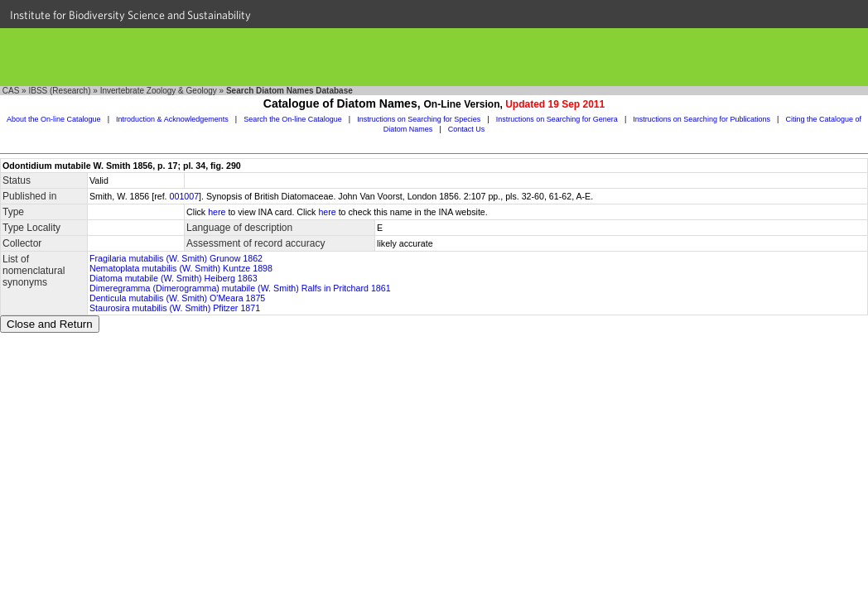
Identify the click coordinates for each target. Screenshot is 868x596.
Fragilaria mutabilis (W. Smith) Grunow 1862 (176, 258)
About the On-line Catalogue (54, 119)
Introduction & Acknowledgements (172, 119)
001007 (185, 196)
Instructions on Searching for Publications (702, 119)
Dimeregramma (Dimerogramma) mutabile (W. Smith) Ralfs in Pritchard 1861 (240, 288)
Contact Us (467, 129)
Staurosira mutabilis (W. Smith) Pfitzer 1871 (175, 308)
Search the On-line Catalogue (293, 119)
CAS (11, 91)
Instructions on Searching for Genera (557, 119)
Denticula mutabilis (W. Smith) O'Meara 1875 (177, 298)
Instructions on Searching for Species (419, 119)
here (217, 212)
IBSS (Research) (59, 91)
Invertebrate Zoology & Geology (159, 91)
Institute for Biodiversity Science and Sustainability (130, 15)
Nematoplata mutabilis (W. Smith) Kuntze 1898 (181, 268)
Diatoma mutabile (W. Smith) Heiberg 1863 (174, 278)
